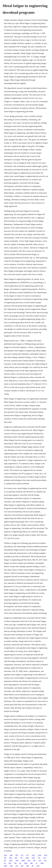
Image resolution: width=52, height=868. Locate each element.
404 (31, 863)
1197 (33, 858)
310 (44, 858)
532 (45, 860)
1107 (17, 860)
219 (40, 860)
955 (17, 855)
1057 (11, 860)
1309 (42, 863)
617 (28, 855)
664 (11, 858)
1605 (26, 863)
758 (5, 858)
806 (11, 855)
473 (17, 866)
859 (16, 858)
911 (39, 858)
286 (28, 866)
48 (33, 866)
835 (10, 863)
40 (20, 863)
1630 (39, 855)
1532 (46, 855)
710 (21, 858)
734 (15, 863)
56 (5, 863)
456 (22, 866)
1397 (38, 866)
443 (29, 860)
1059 (6, 866)
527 (22, 855)
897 (34, 860)
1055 (27, 858)
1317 (33, 855)
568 (11, 866)
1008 (23, 860)
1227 (6, 855)
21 (37, 863)
